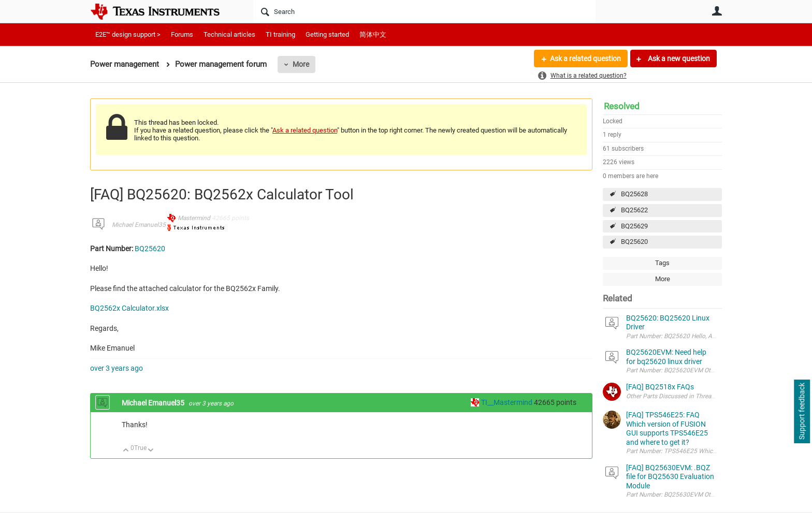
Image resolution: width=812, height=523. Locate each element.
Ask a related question (585, 59)
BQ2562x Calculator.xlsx (129, 308)
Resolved (622, 106)
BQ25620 (634, 242)
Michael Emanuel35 (139, 225)
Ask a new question (678, 59)
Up (126, 451)
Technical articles (229, 34)
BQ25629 (634, 226)
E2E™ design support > (128, 34)
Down (151, 451)
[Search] (424, 11)
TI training (280, 34)
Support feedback (802, 412)
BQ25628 (634, 194)
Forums (182, 34)
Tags (662, 263)
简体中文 (373, 34)
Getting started (327, 34)
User (717, 11)
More (301, 64)
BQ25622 (634, 210)
